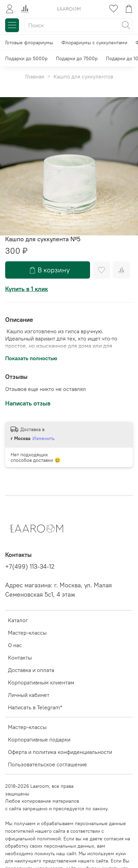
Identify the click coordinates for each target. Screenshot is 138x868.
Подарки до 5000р (26, 58)
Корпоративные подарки (39, 739)
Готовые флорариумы (29, 43)
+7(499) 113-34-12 (30, 567)
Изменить (43, 438)
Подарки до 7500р (77, 58)
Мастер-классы (27, 633)
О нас (15, 645)
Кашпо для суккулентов (83, 76)
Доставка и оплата (31, 670)
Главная (35, 76)
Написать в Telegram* (35, 707)
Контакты (20, 657)
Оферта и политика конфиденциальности (60, 752)
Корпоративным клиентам (41, 682)
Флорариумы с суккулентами (94, 43)
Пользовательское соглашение (47, 764)
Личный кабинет (29, 695)
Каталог (18, 620)
